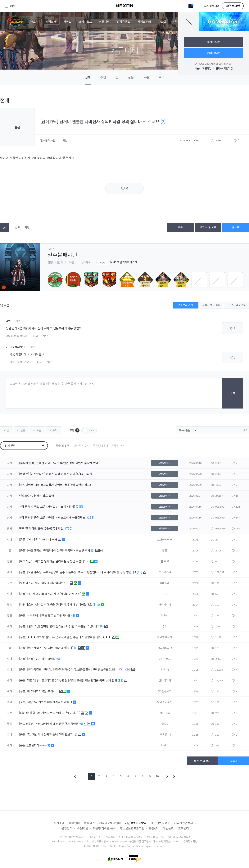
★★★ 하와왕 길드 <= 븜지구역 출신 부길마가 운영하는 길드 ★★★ (69, 637)
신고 (17, 227)
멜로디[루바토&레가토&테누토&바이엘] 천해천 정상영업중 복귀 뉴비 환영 (72, 680)
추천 (103, 77)
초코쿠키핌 (165, 572)
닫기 (189, 22)
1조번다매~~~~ (37, 745)
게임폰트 (168, 828)
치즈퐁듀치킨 (165, 734)
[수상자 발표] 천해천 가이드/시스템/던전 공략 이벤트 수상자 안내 (59, 463)
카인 (18, 321)
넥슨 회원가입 (212, 6)
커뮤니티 (104, 22)
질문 (131, 77)
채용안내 (74, 823)
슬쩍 (165, 626)
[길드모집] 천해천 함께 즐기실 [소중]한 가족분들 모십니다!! (64, 626)
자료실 (162, 22)
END (174, 776)
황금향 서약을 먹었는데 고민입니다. (55, 713)
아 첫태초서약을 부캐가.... (43, 691)
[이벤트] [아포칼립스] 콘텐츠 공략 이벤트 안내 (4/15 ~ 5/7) (56, 474)
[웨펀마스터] (27, 583)
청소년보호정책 (160, 823)
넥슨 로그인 (233, 6)
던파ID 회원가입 (224, 68)
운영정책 (67, 828)
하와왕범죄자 (165, 637)
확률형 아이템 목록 (104, 828)
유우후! (165, 669)
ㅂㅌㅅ (165, 594)
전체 (88, 77)
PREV (82, 776)
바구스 (165, 745)
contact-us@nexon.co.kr (75, 841)
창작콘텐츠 (124, 22)
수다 (161, 77)
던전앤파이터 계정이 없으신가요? (214, 64)
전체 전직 (10, 445)
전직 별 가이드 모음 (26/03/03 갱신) (42, 528)
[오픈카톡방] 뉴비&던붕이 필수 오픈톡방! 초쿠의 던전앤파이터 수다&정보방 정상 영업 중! (82, 572)
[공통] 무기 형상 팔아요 (42, 659)
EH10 (165, 724)
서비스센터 (144, 22)
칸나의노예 (165, 680)
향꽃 (165, 550)
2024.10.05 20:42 (20, 362)
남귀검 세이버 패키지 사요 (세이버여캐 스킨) (55, 594)
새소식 (34, 22)
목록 (180, 227)
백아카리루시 (165, 702)
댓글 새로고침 (237, 305)
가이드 (67, 22)
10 (157, 776)
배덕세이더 (165, 605)
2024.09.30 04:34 (16, 336)
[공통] (23, 539)
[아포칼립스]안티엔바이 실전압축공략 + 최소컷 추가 (59, 550)
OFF (89, 431)
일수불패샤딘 (48, 140)
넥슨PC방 (82, 828)
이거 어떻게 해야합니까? (50, 583)
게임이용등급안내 (110, 823)
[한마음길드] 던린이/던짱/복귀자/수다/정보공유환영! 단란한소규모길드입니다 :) (76, 669)
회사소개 (59, 823)
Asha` (165, 615)
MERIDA (165, 713)
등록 (233, 393)
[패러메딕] (25, 713)
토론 (146, 77)
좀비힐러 (165, 583)
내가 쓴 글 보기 (208, 227)
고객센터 (183, 828)
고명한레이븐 (165, 540)
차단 (27, 227)
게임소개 (51, 22)
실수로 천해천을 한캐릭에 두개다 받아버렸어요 (64, 604)
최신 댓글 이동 (211, 305)
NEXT (167, 776)
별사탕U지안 (165, 648)
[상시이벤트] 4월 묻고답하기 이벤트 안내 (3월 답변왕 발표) (55, 485)
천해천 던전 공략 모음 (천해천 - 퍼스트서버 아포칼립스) (53, 517)
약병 (8, 321)
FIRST (75, 776)
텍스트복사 (5, 227)
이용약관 (89, 823)
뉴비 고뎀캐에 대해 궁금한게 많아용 (57, 724)
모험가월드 (85, 22)
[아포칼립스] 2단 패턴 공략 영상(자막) (51, 648)
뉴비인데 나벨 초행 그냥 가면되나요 (49, 615)
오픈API (154, 828)
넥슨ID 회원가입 (203, 68)
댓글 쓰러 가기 (185, 305)
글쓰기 (236, 227)
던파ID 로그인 (214, 53)
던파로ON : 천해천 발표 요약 (37, 496)
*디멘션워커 (165, 691)
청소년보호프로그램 (132, 828)
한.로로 (165, 561)
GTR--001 (165, 659)
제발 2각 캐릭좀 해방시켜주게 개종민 (50, 702)
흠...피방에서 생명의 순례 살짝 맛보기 (50, 734)
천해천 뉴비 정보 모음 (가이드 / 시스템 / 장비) (47, 507)
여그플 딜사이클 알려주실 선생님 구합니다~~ (63, 561)
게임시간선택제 (183, 823)
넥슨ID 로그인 (214, 42)
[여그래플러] (27, 561)
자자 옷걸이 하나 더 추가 (43, 539)
